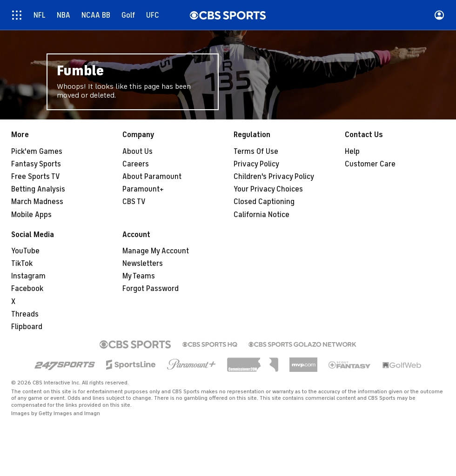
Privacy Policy (256, 164)
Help (352, 152)
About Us (137, 152)
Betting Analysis (38, 189)
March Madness (37, 202)
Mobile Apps (31, 215)
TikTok (22, 264)
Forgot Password (151, 289)
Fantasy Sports (36, 164)
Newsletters (143, 264)
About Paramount (152, 177)
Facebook (27, 289)
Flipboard (27, 327)
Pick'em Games (37, 152)
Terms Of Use (256, 152)
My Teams (139, 276)
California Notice (262, 215)
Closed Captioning (264, 202)
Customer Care (370, 164)
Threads (25, 314)
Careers (136, 164)
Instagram (28, 276)
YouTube (25, 251)
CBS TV (134, 202)
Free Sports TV (36, 177)
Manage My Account (156, 251)
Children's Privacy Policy (274, 177)
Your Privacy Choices (268, 189)
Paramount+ (143, 189)
